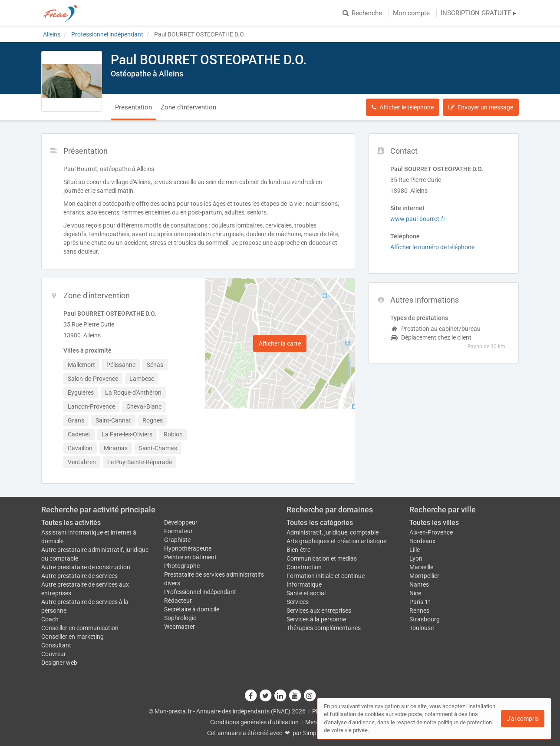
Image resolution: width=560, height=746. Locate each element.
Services (298, 602)
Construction (304, 567)
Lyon (416, 558)
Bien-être (298, 550)
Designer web (59, 663)
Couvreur (54, 654)
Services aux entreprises (319, 611)
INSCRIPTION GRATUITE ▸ (479, 13)
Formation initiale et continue (326, 576)
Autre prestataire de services (79, 576)
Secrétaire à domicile (192, 609)
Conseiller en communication (80, 628)
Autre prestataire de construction (86, 567)
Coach (50, 619)
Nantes (419, 584)
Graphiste (177, 540)
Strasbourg (425, 619)
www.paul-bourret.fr (418, 219)
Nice (415, 593)
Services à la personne (316, 619)
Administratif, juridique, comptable (333, 532)
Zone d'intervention (188, 107)
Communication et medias (322, 558)
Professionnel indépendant (200, 592)
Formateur (178, 531)
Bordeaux (422, 541)
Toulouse (422, 628)
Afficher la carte (280, 343)
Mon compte (411, 13)
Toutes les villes (434, 523)
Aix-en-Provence (431, 532)
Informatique (304, 584)
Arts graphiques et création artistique (336, 541)
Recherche (362, 13)
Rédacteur (178, 601)
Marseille (421, 567)
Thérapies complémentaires (324, 628)
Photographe (182, 566)
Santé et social (306, 593)
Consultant (56, 645)
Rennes (419, 611)
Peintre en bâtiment (190, 557)
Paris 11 (420, 602)
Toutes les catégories (320, 523)
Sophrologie (180, 618)
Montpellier (424, 576)
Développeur (181, 522)
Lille (415, 550)
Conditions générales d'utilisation (254, 722)
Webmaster (180, 627)
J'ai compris (523, 719)
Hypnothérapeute (188, 548)
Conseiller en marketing (72, 637)
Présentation (133, 107)
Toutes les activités (71, 523)
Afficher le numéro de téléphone (432, 247)
